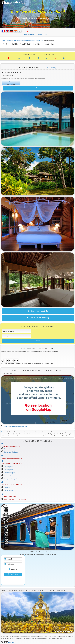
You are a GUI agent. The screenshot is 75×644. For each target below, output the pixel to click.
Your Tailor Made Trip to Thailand (15, 500)
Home (4, 40)
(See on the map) (51, 68)
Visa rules (7, 488)
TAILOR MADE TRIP (9, 497)
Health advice (8, 491)
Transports (27, 31)
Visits (51, 31)
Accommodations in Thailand (15, 40)
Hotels (35, 31)
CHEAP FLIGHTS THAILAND (12, 458)
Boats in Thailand (10, 476)
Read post (11, 642)
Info (65, 58)
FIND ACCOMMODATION (11, 446)
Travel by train (9, 467)
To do (40, 58)
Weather (49, 58)
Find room (22, 58)
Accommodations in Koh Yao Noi (33, 40)
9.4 (10, 82)
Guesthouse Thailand (11, 452)
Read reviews (11, 84)
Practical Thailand (29, 35)
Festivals (39, 35)
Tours (57, 31)
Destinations (43, 31)
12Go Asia (13, 584)
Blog (46, 35)
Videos (63, 31)
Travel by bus (8, 470)
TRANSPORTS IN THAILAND (12, 464)
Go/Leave (11, 58)
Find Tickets (13, 574)
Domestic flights (9, 473)
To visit (31, 58)
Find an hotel (8, 449)
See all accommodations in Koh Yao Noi (15, 426)
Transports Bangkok (10, 479)
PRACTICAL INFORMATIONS (12, 485)
